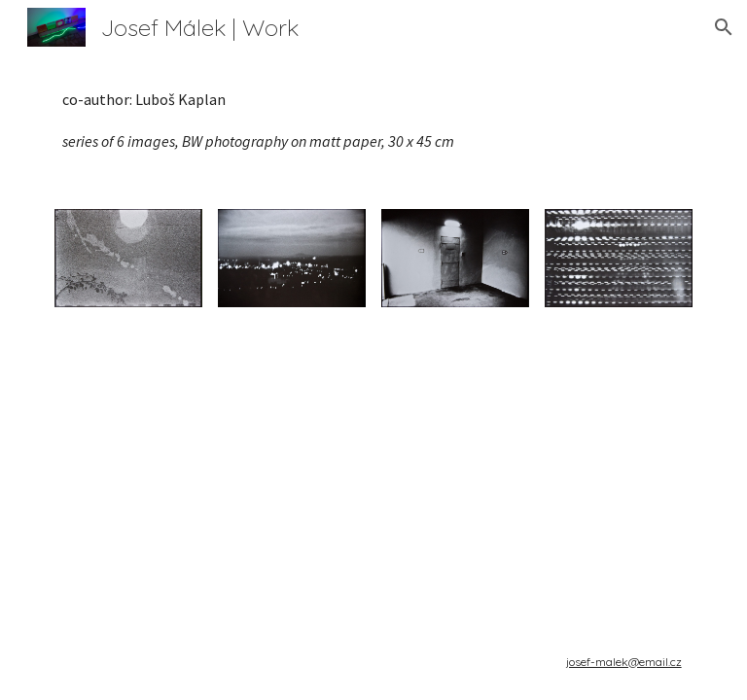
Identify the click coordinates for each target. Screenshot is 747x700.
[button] (724, 27)
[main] (373, 120)
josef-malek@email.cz (624, 662)
